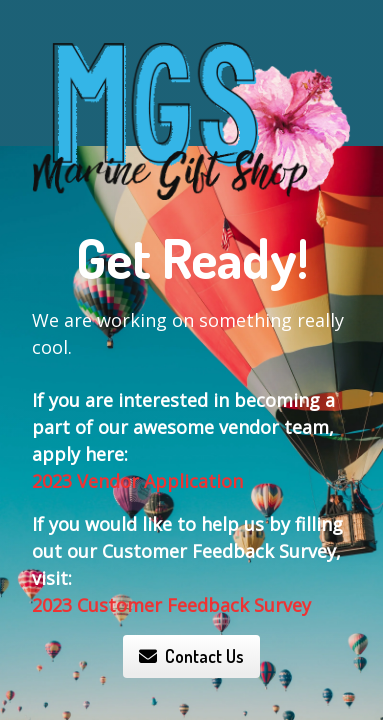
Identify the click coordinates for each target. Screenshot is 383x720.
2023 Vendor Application (137, 481)
